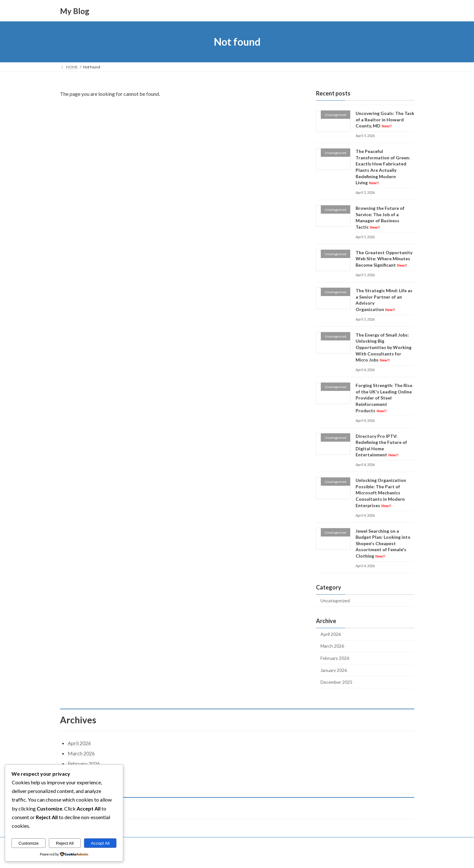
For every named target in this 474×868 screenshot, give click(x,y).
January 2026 (334, 670)
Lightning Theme (237, 857)
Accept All (100, 843)
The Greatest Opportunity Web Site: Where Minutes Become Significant (384, 259)
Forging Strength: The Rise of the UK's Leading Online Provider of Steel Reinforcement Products (384, 398)
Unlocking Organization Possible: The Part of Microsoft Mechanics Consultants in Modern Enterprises (380, 493)
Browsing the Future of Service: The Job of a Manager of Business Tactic (380, 217)
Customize (29, 843)
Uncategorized (335, 601)
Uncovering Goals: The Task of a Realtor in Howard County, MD (385, 119)
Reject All (65, 843)
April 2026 (331, 634)
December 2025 (336, 682)
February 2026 (335, 658)
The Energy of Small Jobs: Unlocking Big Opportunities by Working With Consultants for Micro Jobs (383, 347)
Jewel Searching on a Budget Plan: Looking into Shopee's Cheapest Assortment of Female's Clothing (383, 543)
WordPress (209, 857)
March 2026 (332, 646)
